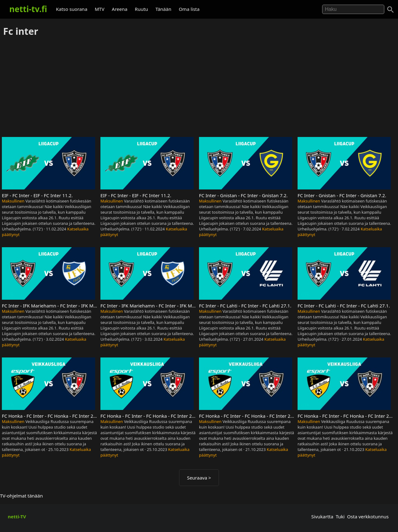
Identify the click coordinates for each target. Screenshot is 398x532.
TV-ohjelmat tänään (21, 496)
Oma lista (189, 9)
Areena (120, 9)
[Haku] (391, 10)
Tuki (340, 516)
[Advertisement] (199, 87)
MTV (100, 9)
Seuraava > (199, 478)
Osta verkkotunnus (368, 516)
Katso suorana (72, 9)
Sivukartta (322, 516)
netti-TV (17, 516)
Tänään (163, 9)
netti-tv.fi (28, 9)
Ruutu (142, 9)
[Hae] (353, 9)
